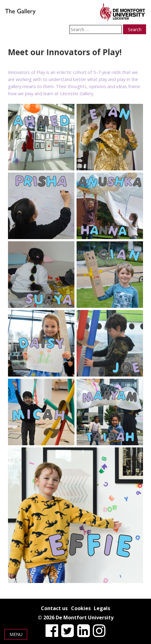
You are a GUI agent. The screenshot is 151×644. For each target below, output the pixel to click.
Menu (16, 634)
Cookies (81, 608)
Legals (102, 608)
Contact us (54, 608)
